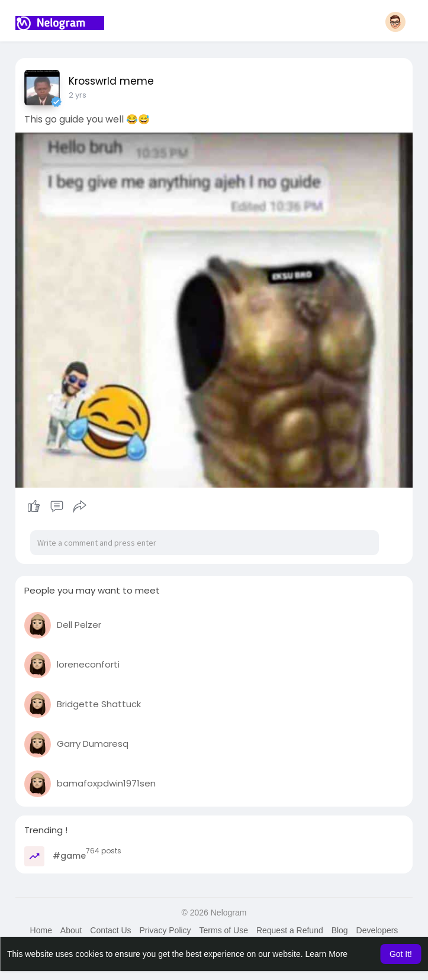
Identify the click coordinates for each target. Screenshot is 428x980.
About (71, 930)
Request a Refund (290, 930)
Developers (377, 930)
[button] (395, 22)
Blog (340, 930)
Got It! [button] (401, 954)
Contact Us (110, 930)
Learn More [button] (327, 954)
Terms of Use (224, 930)
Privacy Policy (165, 930)
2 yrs (78, 95)
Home (41, 930)
